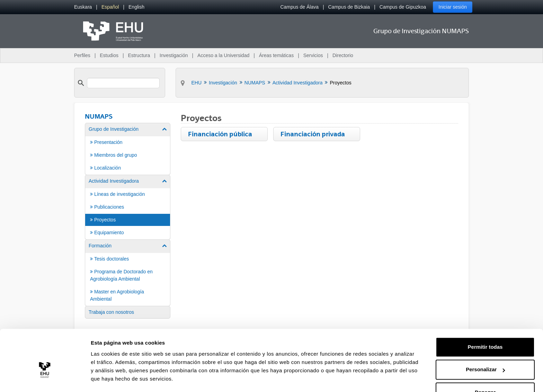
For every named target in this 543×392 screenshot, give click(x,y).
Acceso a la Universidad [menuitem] (223, 55)
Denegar (485, 373)
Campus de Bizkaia (349, 7)
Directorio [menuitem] (343, 55)
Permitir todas (485, 327)
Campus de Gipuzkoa (403, 7)
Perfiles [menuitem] (82, 55)
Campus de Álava (299, 7)
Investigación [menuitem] (174, 55)
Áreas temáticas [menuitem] (276, 55)
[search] (123, 83)
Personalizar (485, 350)
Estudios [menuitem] (109, 55)
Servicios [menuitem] (313, 55)
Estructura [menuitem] (139, 55)
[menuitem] (83, 7)
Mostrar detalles (111, 378)
